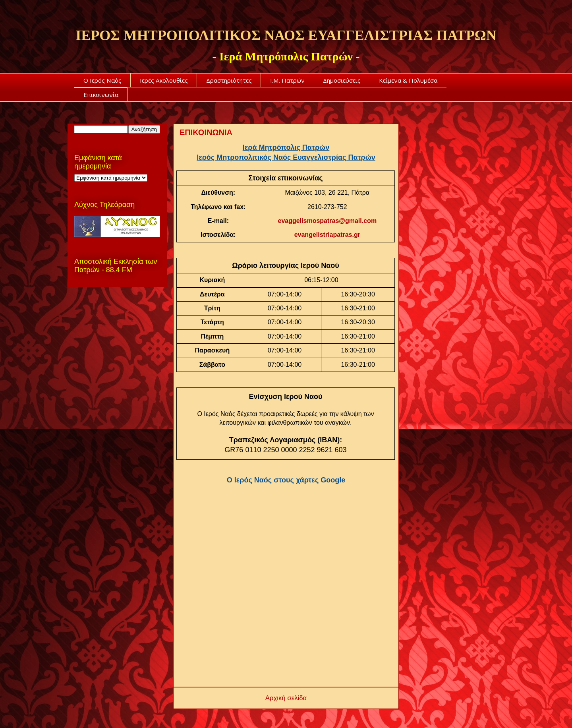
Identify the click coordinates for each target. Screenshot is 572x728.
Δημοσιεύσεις (342, 80)
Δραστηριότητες (229, 80)
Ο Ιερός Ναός (102, 80)
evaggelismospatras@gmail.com (328, 221)
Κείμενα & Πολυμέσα (408, 80)
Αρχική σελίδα (286, 698)
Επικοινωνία (101, 95)
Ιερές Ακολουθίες (164, 80)
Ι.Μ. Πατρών (287, 80)
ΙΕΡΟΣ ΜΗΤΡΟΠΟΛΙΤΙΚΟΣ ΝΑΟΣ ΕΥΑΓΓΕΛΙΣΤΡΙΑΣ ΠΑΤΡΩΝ (286, 35)
